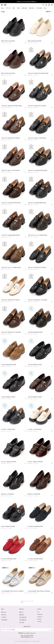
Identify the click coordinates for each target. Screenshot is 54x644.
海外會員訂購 (23, 617)
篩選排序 (49, 12)
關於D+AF (4, 612)
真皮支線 (24, 8)
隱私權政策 (4, 620)
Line (38, 612)
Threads (39, 619)
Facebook (40, 617)
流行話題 (39, 8)
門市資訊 (4, 617)
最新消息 (32, 8)
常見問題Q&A (23, 620)
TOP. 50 (8, 8)
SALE (45, 8)
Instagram (40, 614)
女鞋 (14, 8)
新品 (2, 8)
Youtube (39, 621)
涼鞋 (18, 8)
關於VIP (21, 612)
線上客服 (22, 623)
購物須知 (22, 615)
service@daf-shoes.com (30, 633)
